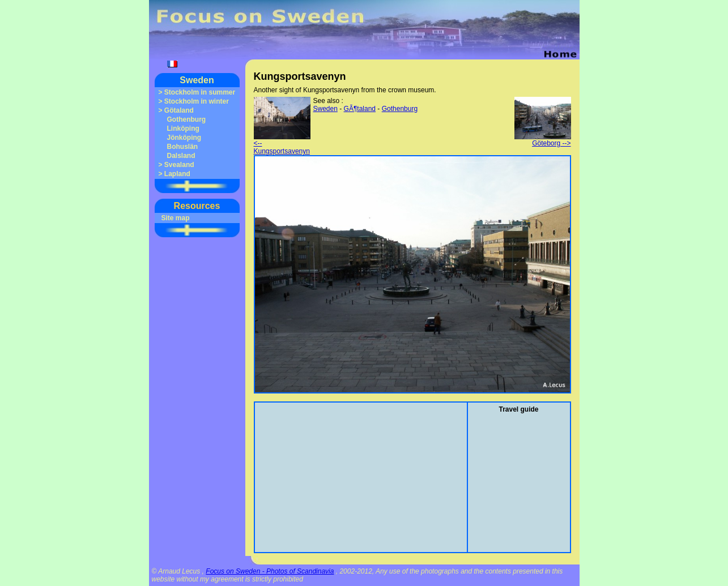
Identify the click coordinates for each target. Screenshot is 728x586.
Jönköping (184, 138)
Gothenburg (187, 119)
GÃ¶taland (360, 109)
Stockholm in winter (197, 101)
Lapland (177, 174)
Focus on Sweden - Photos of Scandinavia (270, 571)
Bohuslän (183, 147)
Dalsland (181, 156)
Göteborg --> (543, 140)
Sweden (197, 80)
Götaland (179, 110)
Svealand (179, 165)
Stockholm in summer (200, 92)
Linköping (183, 129)
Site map (176, 218)
